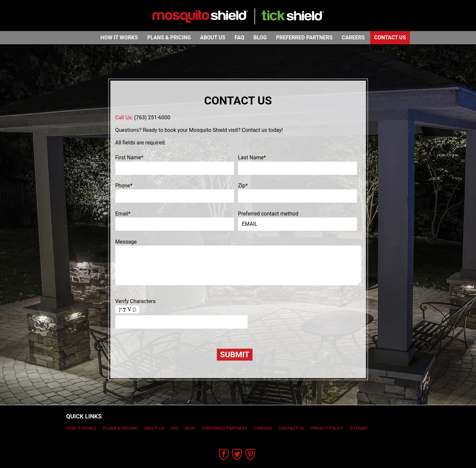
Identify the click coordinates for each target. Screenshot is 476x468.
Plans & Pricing (169, 38)
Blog (260, 38)
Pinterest (250, 454)
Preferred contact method (268, 214)
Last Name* (252, 157)
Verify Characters (136, 301)
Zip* (243, 186)
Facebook (224, 454)
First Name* (129, 157)
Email (123, 214)
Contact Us (390, 38)
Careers (353, 38)
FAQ (239, 38)
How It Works (119, 38)
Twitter (237, 454)
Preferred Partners (304, 38)
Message (126, 242)
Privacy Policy (327, 428)
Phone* (124, 186)
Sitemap (359, 428)
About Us (213, 38)
